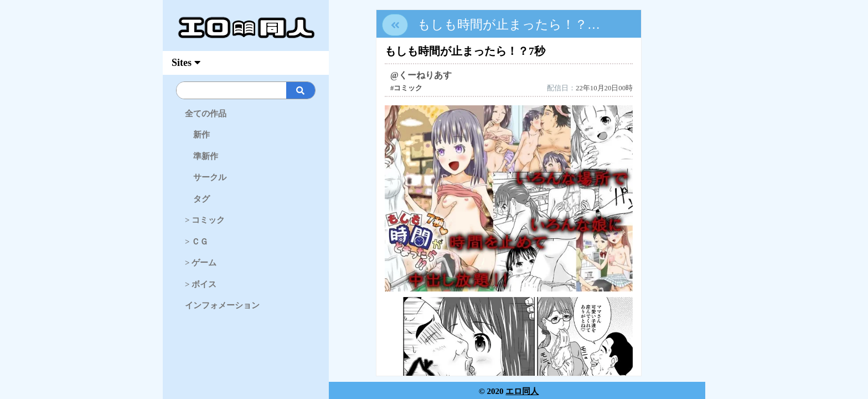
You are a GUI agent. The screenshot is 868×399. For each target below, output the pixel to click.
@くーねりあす (421, 75)
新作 (197, 135)
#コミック (406, 88)
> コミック (205, 220)
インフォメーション (222, 305)
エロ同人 (522, 391)
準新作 (201, 156)
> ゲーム (201, 263)
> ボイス (201, 284)
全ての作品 (206, 114)
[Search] (264, 90)
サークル (206, 177)
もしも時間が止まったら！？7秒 (512, 25)
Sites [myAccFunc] (186, 63)
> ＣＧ (197, 242)
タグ (197, 199)
